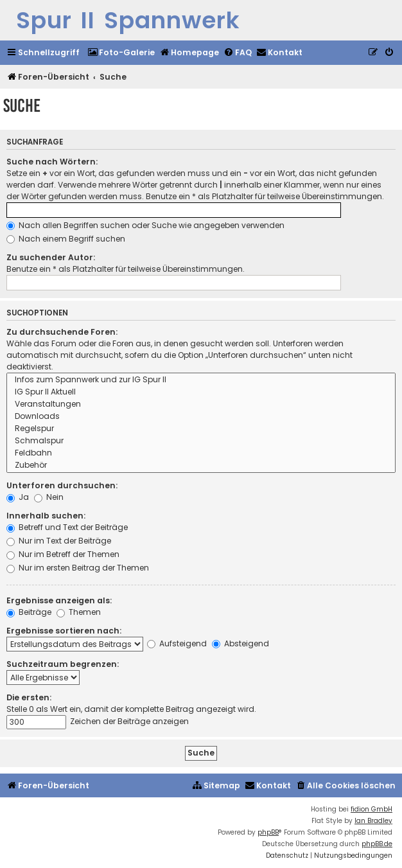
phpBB (268, 832)
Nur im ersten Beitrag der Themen (78, 568)
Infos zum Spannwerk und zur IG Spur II (201, 380)
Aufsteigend (177, 643)
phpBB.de (377, 844)
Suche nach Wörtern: (52, 162)
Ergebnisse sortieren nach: (64, 631)
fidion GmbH (371, 809)
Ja (18, 497)
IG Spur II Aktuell (201, 392)
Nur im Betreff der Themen (63, 554)
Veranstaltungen (201, 404)
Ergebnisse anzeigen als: (59, 600)
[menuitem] (121, 53)
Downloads (201, 417)
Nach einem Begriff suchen (66, 239)
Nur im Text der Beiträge (59, 541)
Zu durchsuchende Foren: (62, 332)
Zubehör (201, 465)
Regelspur (201, 429)
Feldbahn (201, 453)
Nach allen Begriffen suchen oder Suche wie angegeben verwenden (145, 225)
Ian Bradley (373, 821)
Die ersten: (29, 697)
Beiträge (29, 612)
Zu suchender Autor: (51, 257)
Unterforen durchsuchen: (62, 485)
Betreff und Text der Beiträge (67, 527)
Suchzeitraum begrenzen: (63, 664)
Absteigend (240, 643)
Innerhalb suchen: (46, 516)
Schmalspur (201, 441)
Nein (49, 497)
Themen (79, 612)
